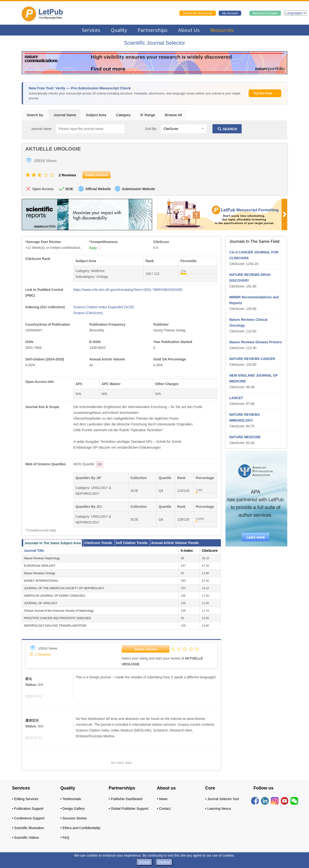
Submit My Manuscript (198, 13)
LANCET (236, 398)
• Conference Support (28, 818)
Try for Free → (265, 93)
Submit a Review (145, 649)
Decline (164, 862)
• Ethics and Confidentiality (80, 828)
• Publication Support (28, 809)
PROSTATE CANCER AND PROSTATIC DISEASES (58, 618)
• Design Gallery (73, 809)
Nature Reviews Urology (39, 573)
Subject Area (96, 115)
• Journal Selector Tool (222, 799)
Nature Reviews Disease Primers (256, 342)
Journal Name (65, 115)
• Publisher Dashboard (126, 799)
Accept (144, 862)
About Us (189, 30)
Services (91, 30)
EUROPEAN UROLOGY (40, 566)
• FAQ (65, 838)
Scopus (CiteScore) (88, 313)
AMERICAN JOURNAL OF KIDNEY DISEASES (54, 596)
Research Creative (265, 13)
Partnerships (153, 30)
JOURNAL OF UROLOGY (41, 603)
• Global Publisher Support (128, 809)
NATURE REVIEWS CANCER (252, 359)
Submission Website (138, 189)
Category (123, 115)
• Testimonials (71, 799)
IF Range (148, 115)
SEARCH (227, 129)
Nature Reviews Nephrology (42, 558)
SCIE (69, 189)
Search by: (35, 115)
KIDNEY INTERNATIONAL (41, 581)
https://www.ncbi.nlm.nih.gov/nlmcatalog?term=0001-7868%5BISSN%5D (128, 290)
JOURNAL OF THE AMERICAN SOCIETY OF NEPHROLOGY (64, 588)
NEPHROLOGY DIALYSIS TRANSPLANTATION (55, 626)
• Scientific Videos (25, 838)
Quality (119, 30)
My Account (230, 13)
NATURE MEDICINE (245, 437)
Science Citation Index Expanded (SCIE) (104, 307)
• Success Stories (74, 818)
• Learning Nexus (218, 809)
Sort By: (151, 129)
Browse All (173, 115)
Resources (222, 30)
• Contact (164, 809)
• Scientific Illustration (28, 828)
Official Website (98, 189)
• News (162, 799)
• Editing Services (25, 799)
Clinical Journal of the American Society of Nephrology (59, 611)
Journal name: (42, 129)
